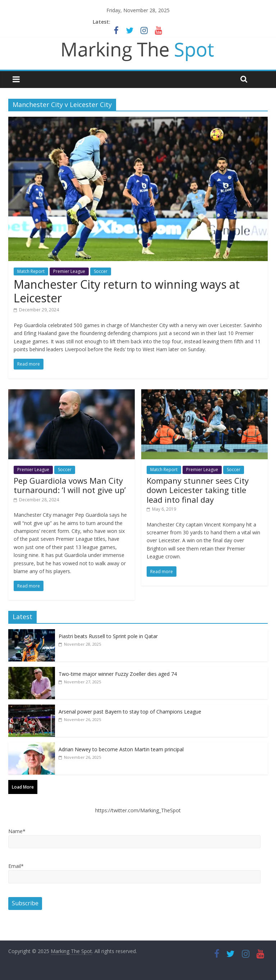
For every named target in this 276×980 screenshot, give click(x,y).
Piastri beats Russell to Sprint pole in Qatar (108, 636)
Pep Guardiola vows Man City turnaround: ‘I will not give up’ (70, 485)
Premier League (69, 271)
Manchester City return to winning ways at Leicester (127, 291)
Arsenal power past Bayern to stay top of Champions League (130, 712)
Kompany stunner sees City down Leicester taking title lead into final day (198, 490)
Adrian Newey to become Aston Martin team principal (121, 749)
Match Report (31, 271)
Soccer (101, 271)
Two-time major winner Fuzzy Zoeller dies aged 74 (118, 674)
